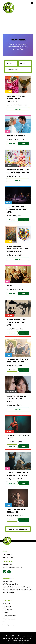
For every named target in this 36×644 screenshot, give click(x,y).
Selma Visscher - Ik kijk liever (18, 437)
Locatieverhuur (8, 609)
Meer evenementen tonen (18, 529)
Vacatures (6, 622)
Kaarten (24, 143)
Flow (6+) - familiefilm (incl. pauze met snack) (17, 474)
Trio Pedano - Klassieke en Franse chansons (18, 361)
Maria (9, 286)
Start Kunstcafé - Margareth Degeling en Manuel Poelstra (18, 249)
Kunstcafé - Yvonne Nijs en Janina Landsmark (16, 99)
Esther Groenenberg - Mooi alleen (17, 511)
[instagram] (5, 572)
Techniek (6, 613)
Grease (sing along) (16, 136)
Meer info (18, 109)
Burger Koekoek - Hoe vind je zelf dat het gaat (17, 323)
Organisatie (7, 606)
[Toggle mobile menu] (32, 3)
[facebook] (9, 572)
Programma (7, 603)
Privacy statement (19, 638)
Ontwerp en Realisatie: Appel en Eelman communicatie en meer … (20, 640)
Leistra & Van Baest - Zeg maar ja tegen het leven (17, 209)
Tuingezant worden (9, 619)
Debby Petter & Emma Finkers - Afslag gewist (16, 399)
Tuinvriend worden (9, 616)
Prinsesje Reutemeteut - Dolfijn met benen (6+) (18, 171)
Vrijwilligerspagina (9, 625)
